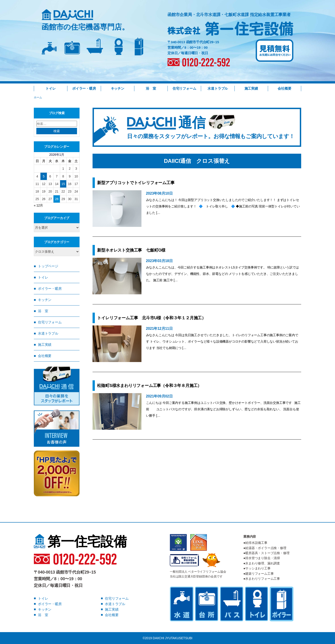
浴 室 (151, 88)
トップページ (48, 266)
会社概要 (284, 88)
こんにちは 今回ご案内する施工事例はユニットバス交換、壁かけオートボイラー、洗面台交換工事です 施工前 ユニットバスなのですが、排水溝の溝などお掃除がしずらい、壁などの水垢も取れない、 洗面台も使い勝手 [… (223, 409)
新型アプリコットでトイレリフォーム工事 (138, 183)
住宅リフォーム (184, 88)
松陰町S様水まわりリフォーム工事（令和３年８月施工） (149, 386)
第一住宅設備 (80, 541)
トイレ (51, 88)
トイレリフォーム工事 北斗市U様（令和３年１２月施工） (152, 318)
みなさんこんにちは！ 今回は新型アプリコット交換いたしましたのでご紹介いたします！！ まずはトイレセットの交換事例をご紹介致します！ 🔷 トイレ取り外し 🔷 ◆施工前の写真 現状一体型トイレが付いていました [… (223, 206)
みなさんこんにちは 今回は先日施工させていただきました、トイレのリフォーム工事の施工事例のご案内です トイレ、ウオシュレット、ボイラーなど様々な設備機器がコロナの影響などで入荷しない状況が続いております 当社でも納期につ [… (222, 341)
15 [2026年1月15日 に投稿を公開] (63, 184)
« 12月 (38, 205)
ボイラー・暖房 (84, 88)
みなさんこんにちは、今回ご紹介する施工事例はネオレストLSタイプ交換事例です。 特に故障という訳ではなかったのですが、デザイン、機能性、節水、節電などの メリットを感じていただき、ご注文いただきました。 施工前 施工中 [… (222, 274)
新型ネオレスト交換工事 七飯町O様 (131, 250)
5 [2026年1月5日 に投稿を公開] (44, 176)
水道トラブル (218, 88)
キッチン (118, 88)
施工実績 (251, 88)
